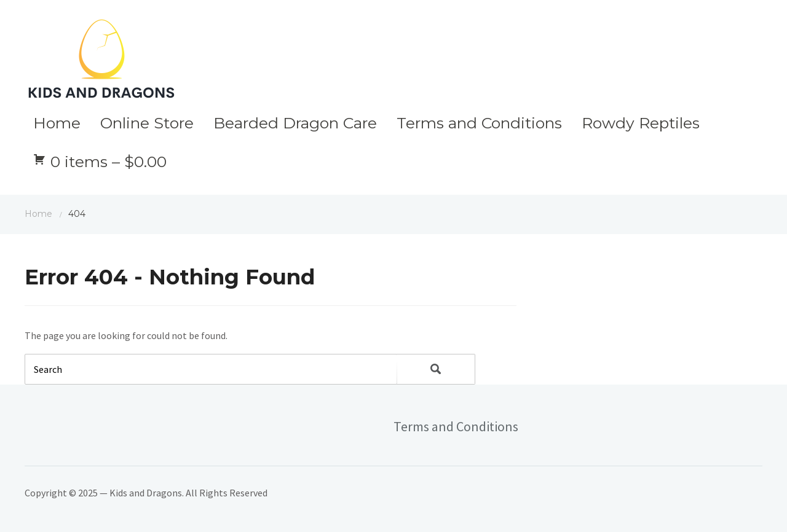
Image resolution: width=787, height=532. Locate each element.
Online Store (147, 123)
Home (57, 123)
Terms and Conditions (479, 123)
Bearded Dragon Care (295, 123)
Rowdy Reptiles (641, 123)
